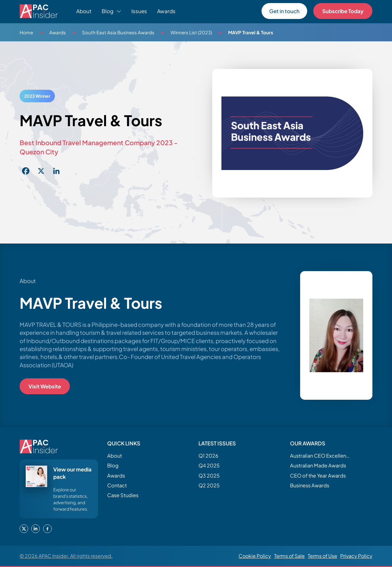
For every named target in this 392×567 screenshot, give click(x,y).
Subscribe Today (343, 11)
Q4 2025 (209, 465)
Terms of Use (322, 556)
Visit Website (45, 386)
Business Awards (310, 485)
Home (26, 32)
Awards (166, 11)
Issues (139, 11)
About (84, 11)
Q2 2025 (209, 485)
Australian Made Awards (318, 465)
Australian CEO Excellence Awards (321, 456)
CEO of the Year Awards (318, 476)
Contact (117, 485)
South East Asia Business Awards (118, 32)
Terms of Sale (289, 556)
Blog (113, 465)
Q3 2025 (209, 476)
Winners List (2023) (191, 32)
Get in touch (284, 11)
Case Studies (123, 495)
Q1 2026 (208, 456)
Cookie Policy (255, 556)
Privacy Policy (356, 556)
